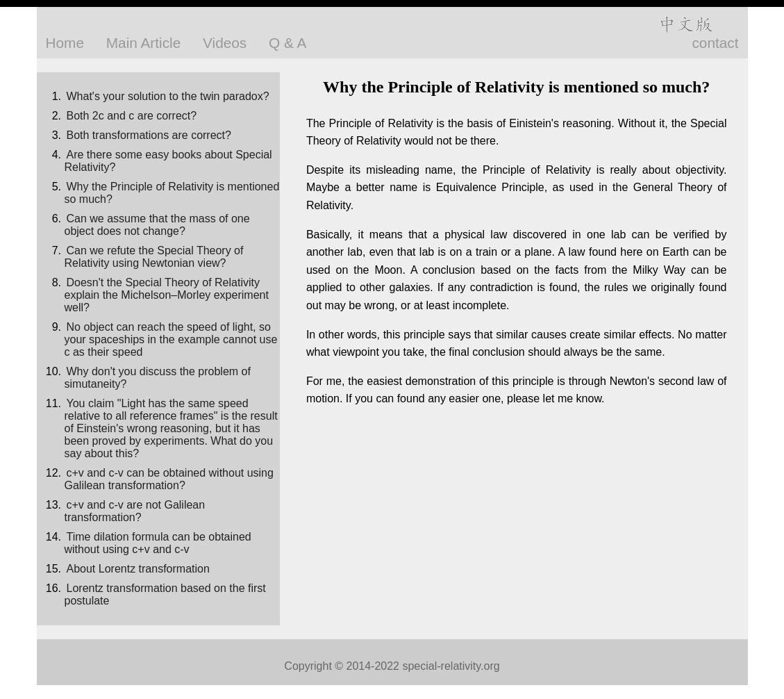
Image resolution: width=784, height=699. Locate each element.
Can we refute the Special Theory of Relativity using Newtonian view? (154, 257)
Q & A (287, 43)
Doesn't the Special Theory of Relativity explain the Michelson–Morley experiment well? (167, 295)
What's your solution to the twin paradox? (168, 96)
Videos (225, 43)
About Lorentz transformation (138, 569)
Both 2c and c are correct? (132, 116)
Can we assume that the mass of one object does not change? (157, 225)
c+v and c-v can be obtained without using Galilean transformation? (169, 479)
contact (715, 43)
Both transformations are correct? (149, 135)
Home (65, 43)
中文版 (685, 24)
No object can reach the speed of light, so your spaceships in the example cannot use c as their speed (171, 339)
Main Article (144, 43)
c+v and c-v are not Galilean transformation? (135, 511)
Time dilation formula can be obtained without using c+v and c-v (158, 543)
